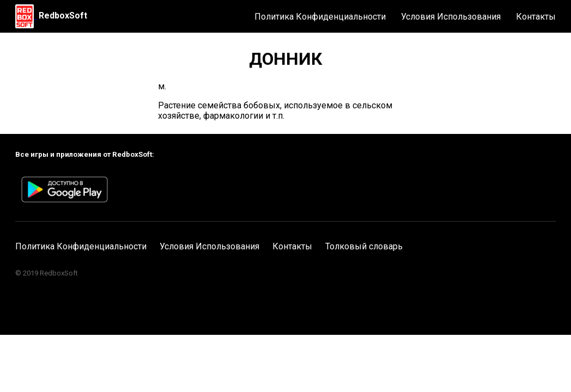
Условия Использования (451, 17)
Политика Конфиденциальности (320, 17)
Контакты (536, 17)
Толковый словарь (364, 246)
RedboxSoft (63, 16)
